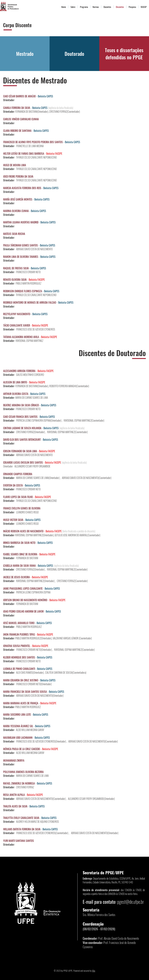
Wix (94, 971)
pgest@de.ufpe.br (131, 902)
